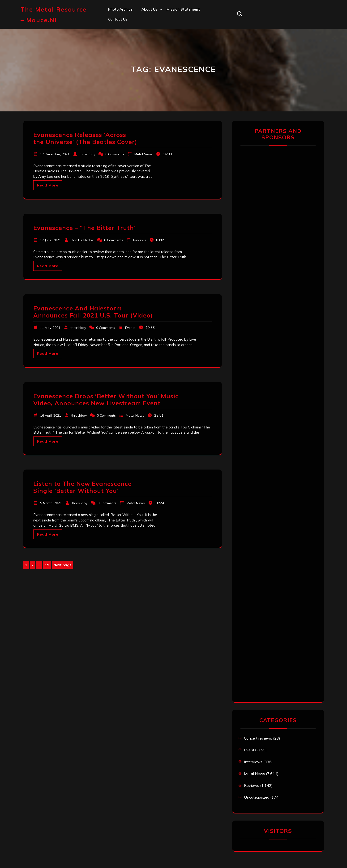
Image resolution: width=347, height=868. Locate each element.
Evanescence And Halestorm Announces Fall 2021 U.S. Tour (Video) (93, 312)
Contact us (118, 19)
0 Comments (115, 154)
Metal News (144, 154)
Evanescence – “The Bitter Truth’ (84, 228)
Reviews (140, 240)
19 (48, 565)
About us (150, 9)
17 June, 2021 (50, 240)
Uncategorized (257, 797)
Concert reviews (258, 738)
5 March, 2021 (51, 503)
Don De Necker (82, 240)
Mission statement (183, 9)
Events (130, 328)
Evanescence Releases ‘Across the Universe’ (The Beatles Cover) (85, 138)
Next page (62, 565)
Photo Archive (120, 9)
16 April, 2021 (51, 415)
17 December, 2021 (55, 154)
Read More (48, 185)
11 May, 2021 (50, 328)
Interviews (253, 762)
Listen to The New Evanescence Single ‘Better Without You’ (82, 487)
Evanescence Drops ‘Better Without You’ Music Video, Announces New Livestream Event (106, 400)
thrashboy (87, 154)
